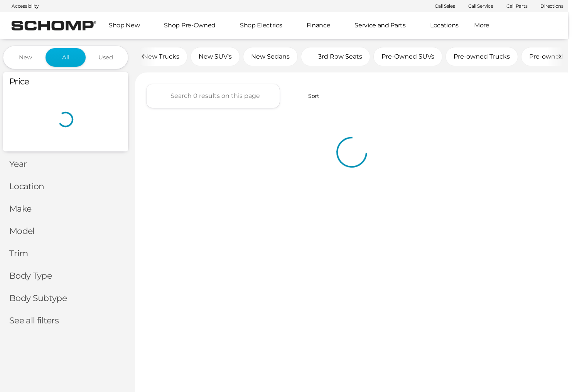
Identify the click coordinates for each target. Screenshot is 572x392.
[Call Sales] (441, 6)
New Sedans (270, 57)
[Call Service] (477, 6)
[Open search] (550, 26)
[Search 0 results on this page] (213, 97)
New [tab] (25, 57)
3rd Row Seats (336, 57)
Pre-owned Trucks (482, 57)
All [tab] (66, 57)
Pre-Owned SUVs (408, 57)
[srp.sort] (310, 97)
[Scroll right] (560, 57)
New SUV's (215, 57)
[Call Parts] (514, 6)
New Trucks (161, 57)
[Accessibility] (22, 6)
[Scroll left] (143, 57)
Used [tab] (106, 57)
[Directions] (548, 6)
